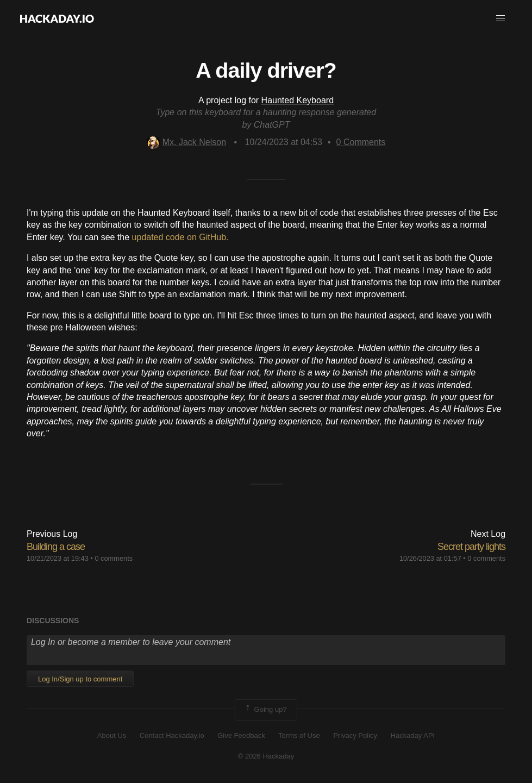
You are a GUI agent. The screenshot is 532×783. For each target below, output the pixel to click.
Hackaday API (413, 735)
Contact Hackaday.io (172, 735)
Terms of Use (299, 735)
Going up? (265, 710)
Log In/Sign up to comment (80, 679)
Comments (361, 142)
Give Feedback (241, 735)
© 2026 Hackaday (266, 756)
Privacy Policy (355, 735)
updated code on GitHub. (180, 237)
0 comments (114, 558)
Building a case (56, 547)
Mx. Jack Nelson (186, 142)
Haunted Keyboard (298, 100)
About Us (112, 735)
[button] (500, 18)
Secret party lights (471, 547)
